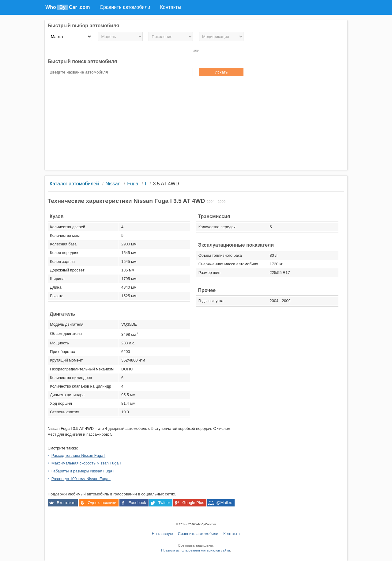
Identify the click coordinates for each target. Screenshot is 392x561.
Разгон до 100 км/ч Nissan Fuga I (81, 479)
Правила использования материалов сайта (195, 550)
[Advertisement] (196, 124)
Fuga (133, 184)
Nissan (113, 184)
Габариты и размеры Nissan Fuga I (83, 471)
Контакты (232, 534)
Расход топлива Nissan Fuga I (78, 455)
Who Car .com (68, 7)
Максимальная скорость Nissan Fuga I (86, 463)
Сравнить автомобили (198, 534)
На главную (162, 534)
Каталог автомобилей (74, 184)
